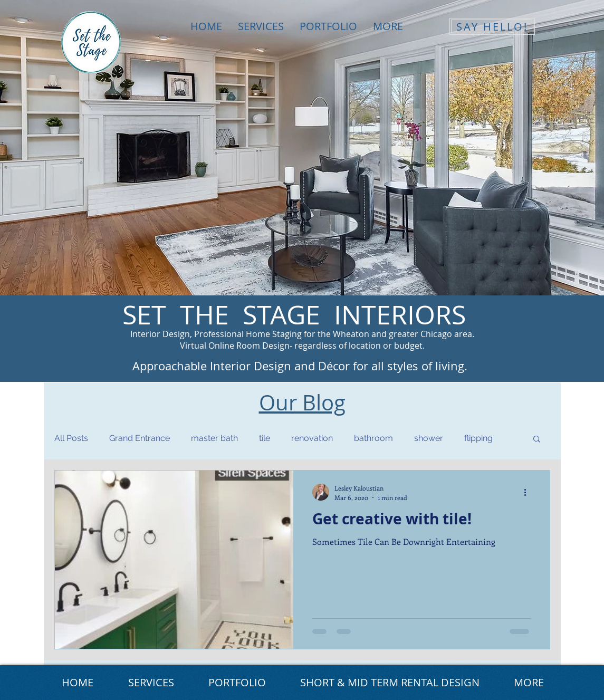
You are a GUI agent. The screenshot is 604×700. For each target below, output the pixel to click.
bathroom (373, 438)
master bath (214, 438)
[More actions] (529, 492)
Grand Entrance (140, 438)
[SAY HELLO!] (492, 26)
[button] (537, 440)
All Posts (71, 438)
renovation (312, 438)
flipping (478, 438)
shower (429, 438)
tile (265, 438)
